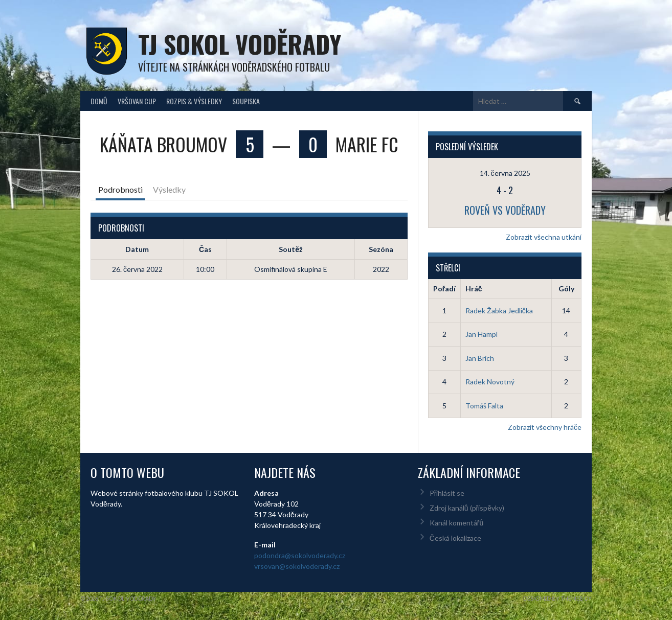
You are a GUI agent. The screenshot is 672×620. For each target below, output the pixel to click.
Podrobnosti (120, 189)
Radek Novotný (490, 382)
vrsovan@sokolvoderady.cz (297, 566)
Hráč (474, 289)
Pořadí (444, 289)
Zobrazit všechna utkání (544, 237)
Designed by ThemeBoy (557, 598)
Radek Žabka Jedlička (499, 311)
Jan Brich (480, 358)
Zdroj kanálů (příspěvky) (467, 508)
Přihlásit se (447, 493)
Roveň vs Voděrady (505, 210)
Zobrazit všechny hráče (545, 427)
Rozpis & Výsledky (194, 101)
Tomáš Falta (484, 406)
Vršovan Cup (137, 101)
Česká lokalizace (455, 538)
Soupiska (246, 101)
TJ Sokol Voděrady (240, 44)
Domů (99, 101)
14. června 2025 (505, 173)
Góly (566, 289)
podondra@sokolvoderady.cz (300, 555)
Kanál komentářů (456, 523)
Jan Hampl (481, 334)
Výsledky (169, 189)
